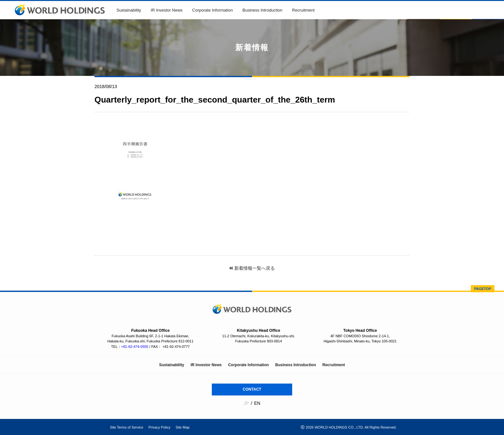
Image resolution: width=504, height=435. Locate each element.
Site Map (182, 427)
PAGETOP (483, 289)
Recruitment (303, 10)
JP (246, 403)
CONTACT (252, 389)
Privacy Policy (159, 427)
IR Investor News (167, 10)
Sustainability (129, 10)
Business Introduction (262, 10)
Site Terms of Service (127, 427)
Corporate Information (212, 10)
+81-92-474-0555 (135, 347)
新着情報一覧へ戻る (252, 268)
